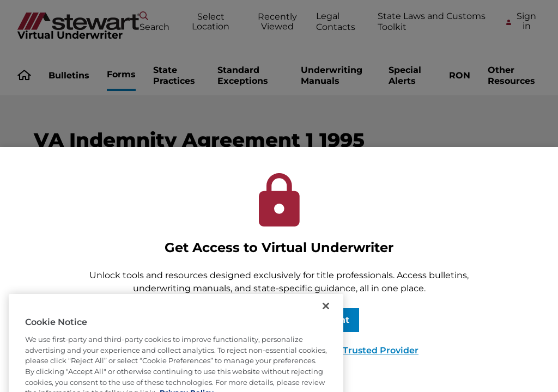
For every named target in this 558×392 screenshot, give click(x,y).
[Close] (326, 331)
